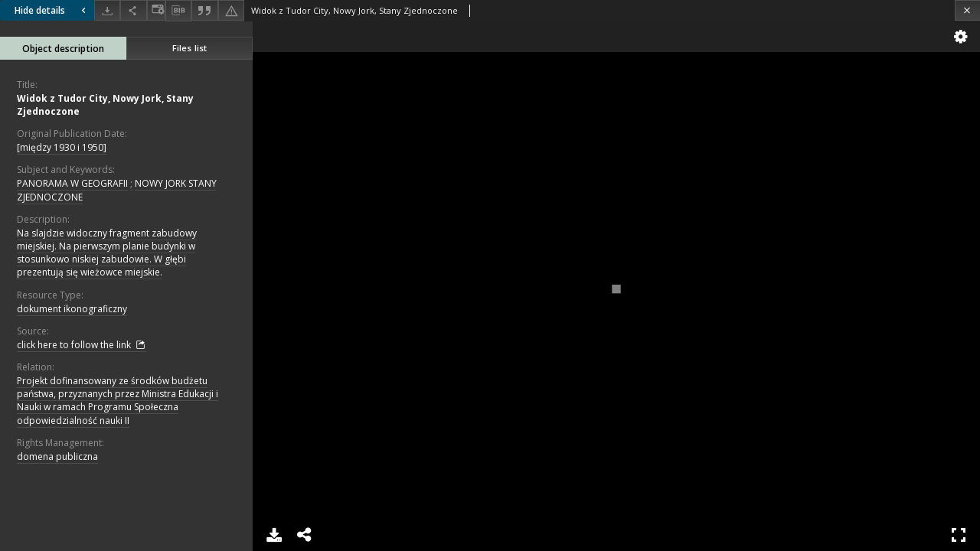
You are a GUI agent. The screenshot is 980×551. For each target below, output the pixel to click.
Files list (189, 48)
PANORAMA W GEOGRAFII (72, 183)
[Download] (107, 10)
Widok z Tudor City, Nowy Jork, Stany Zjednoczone (105, 105)
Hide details (52, 10)
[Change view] (156, 10)
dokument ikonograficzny (72, 309)
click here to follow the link (82, 345)
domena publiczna (57, 456)
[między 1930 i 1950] (62, 147)
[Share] (133, 10)
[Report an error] (231, 10)
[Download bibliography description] (178, 11)
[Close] (967, 10)
